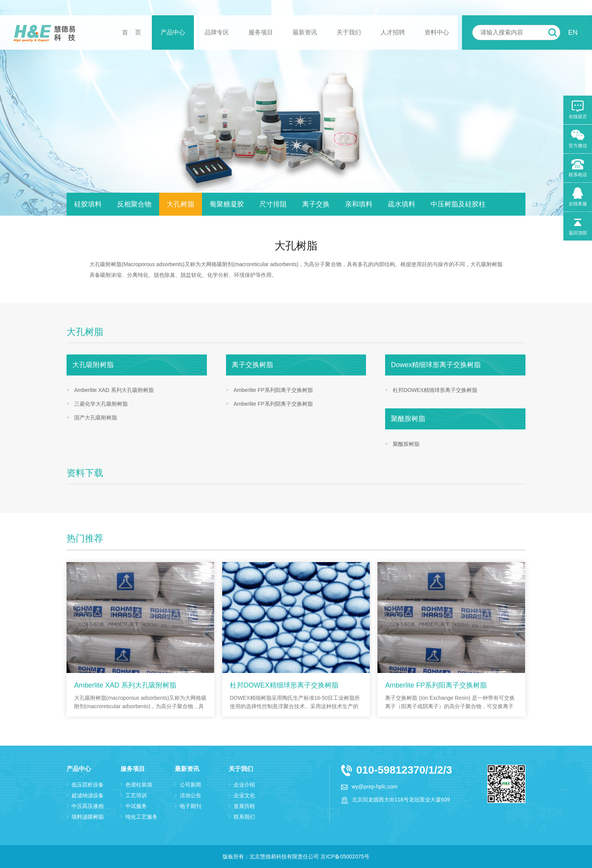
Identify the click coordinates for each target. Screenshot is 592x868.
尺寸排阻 (273, 204)
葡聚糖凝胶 (227, 204)
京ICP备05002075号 (345, 857)
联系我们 (244, 817)
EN (573, 33)
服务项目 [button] (261, 32)
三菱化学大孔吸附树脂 (101, 404)
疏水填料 (402, 204)
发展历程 (244, 806)
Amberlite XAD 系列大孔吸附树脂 (114, 390)
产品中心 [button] (173, 32)
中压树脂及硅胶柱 (458, 204)
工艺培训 (136, 795)
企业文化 (244, 795)
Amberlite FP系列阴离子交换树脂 (273, 404)
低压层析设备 (88, 785)
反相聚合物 (134, 204)
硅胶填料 (88, 204)
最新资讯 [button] (305, 32)
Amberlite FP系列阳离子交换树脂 (273, 390)
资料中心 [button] (437, 32)
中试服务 (136, 806)
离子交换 (316, 204)
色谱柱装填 (139, 785)
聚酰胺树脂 (406, 444)
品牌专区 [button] (217, 32)
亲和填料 (359, 204)
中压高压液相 (88, 806)
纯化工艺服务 (141, 817)
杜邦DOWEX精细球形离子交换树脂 (435, 390)
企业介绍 (244, 785)
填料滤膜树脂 (88, 817)
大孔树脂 (181, 204)
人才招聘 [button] (393, 32)
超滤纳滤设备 (88, 795)
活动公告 (190, 795)
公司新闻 (190, 785)
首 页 (132, 32)
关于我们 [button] (349, 32)
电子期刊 (190, 806)
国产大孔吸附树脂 (96, 418)
